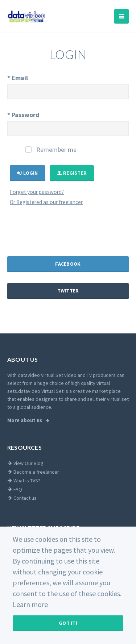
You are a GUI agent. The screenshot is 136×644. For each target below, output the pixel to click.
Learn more (30, 604)
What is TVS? (24, 481)
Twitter (68, 291)
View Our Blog (25, 463)
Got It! (68, 623)
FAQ (15, 489)
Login (28, 173)
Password (23, 115)
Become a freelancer (33, 472)
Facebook (68, 264)
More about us (25, 420)
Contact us (22, 498)
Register (72, 173)
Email (18, 78)
